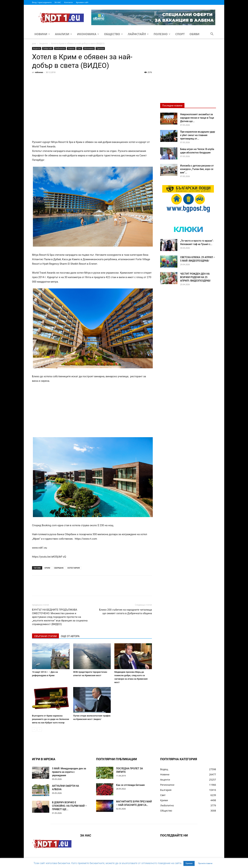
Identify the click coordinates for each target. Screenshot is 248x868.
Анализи (63, 34)
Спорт (180, 34)
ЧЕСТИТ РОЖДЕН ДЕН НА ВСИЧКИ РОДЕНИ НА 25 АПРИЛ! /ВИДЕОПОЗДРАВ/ (195, 277)
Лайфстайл (138, 34)
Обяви (194, 34)
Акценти (43, 43)
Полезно (162, 34)
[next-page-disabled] (40, 729)
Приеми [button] (189, 863)
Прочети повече (205, 863)
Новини (42, 34)
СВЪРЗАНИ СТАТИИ (45, 636)
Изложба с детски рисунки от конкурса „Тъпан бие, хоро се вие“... (197, 169)
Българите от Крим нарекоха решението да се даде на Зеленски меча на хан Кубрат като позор (51, 719)
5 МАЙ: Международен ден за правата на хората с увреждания (69, 772)
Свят (79, 48)
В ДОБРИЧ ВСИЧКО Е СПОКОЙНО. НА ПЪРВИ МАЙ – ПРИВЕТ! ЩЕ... (69, 806)
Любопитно (60, 48)
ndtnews (39, 72)
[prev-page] (34, 729)
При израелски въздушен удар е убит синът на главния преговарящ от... (198, 135)
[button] (212, 34)
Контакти (68, 2)
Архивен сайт (82, 2)
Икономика (88, 34)
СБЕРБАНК (59, 568)
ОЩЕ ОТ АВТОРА (70, 636)
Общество (113, 34)
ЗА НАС (58, 2)
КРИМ (47, 568)
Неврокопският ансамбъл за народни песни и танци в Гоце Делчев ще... (197, 118)
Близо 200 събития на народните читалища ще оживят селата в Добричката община (126, 612)
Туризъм (100, 48)
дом (34, 43)
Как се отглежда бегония (130, 785)
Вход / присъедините (42, 2)
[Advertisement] (92, 101)
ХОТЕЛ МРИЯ (73, 568)
